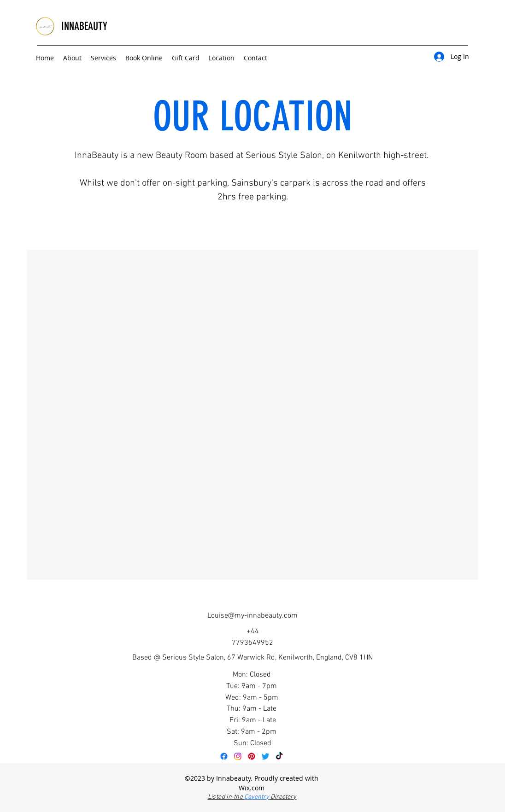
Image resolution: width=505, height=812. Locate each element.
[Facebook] (224, 756)
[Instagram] (238, 756)
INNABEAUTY (84, 26)
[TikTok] (279, 756)
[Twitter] (265, 756)
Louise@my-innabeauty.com (252, 616)
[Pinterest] (252, 756)
